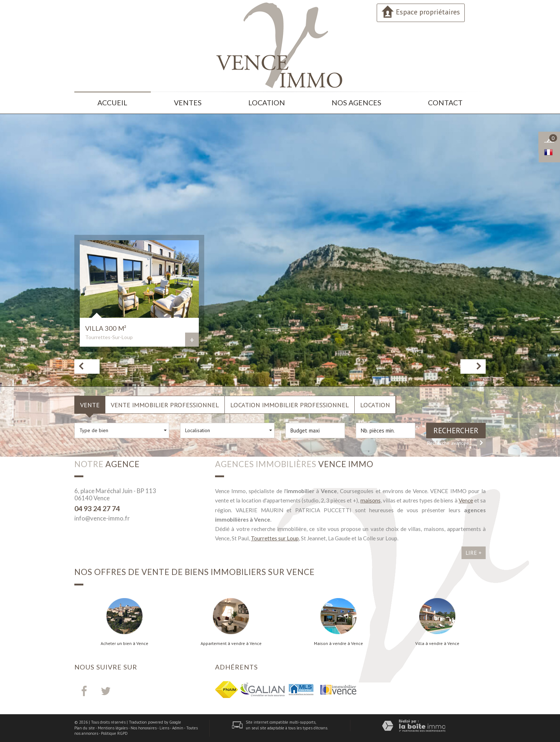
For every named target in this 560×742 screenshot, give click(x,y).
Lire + (474, 553)
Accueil (112, 103)
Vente (90, 405)
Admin (178, 728)
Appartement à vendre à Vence (231, 644)
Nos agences (356, 103)
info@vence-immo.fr (102, 518)
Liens (164, 728)
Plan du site (85, 728)
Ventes (188, 103)
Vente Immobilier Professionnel (165, 405)
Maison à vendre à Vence (338, 644)
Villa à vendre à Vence (437, 644)
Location (267, 103)
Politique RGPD (114, 733)
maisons (371, 500)
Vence (466, 500)
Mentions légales (113, 728)
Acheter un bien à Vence (124, 644)
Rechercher (456, 431)
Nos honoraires (144, 728)
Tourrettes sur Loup (275, 538)
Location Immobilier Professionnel (290, 405)
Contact (445, 103)
